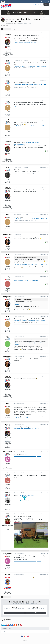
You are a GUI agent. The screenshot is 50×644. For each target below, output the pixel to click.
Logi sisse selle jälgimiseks (7, 17)
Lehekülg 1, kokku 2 (15, 29)
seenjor (8, 167)
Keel (20, 639)
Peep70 (8, 60)
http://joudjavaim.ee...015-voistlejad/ (22, 418)
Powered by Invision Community (25, 642)
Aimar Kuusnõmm (8, 234)
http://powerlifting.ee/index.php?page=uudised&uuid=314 (26, 42)
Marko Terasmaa (8, 452)
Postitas (19, 33)
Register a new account (14, 613)
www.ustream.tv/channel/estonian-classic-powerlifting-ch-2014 (27, 456)
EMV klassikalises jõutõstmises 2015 (27, 495)
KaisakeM (8, 493)
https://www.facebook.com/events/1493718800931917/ (26, 281)
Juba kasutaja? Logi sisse (38, 4)
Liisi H (8, 336)
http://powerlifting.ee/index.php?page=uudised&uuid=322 (26, 429)
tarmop (8, 514)
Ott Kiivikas (8, 575)
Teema (24, 639)
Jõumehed (30, 23)
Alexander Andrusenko (14, 23)
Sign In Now (36, 613)
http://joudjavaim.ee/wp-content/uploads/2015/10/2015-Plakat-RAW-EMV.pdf (30, 219)
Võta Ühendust (29, 639)
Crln (8, 276)
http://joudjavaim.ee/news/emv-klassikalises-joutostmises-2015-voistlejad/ (30, 66)
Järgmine (7, 29)
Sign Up (46, 4)
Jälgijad (44, 18)
